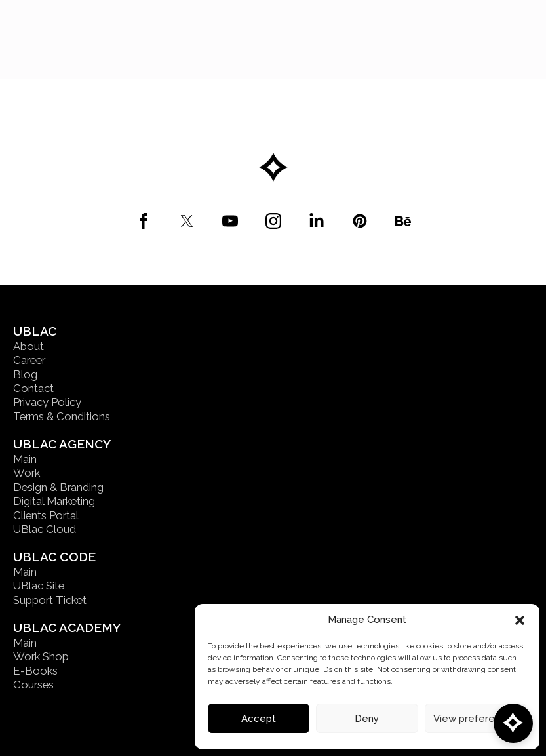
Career (29, 360)
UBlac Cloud (45, 529)
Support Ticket (50, 600)
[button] (520, 620)
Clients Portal (46, 515)
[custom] (144, 221)
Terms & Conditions (62, 416)
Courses (33, 685)
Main (25, 459)
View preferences (476, 719)
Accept (259, 719)
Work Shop (41, 656)
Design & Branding (58, 487)
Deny (367, 719)
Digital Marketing (54, 501)
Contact (33, 388)
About (29, 346)
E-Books (35, 671)
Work (27, 473)
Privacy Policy (47, 402)
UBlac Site (39, 586)
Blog (25, 374)
